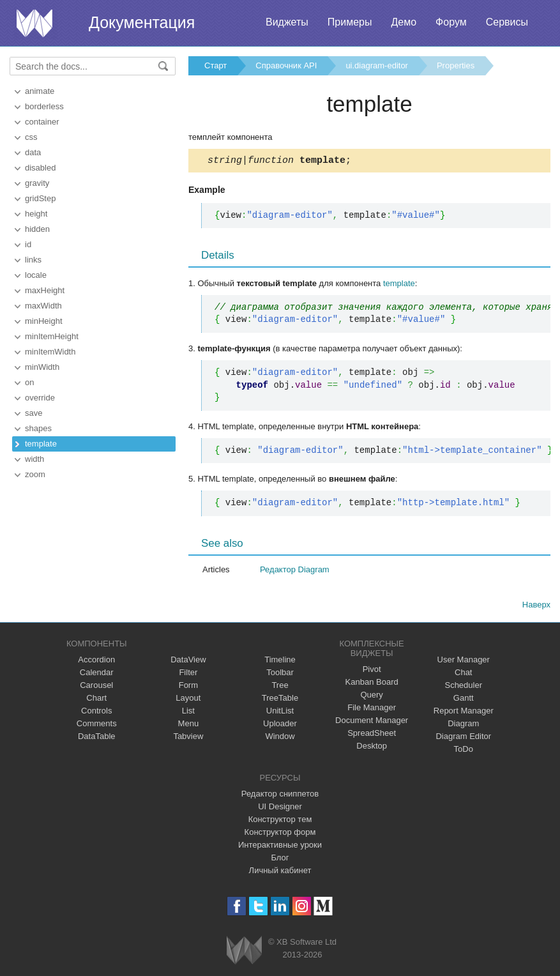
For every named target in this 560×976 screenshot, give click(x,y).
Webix (244, 952)
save (34, 413)
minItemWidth (50, 352)
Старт (216, 65)
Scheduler (463, 687)
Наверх (536, 606)
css (31, 137)
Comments (97, 725)
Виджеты (287, 22)
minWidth (42, 367)
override (40, 398)
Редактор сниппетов (280, 796)
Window (280, 738)
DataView (188, 661)
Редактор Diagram (295, 571)
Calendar (97, 674)
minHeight (44, 321)
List (188, 713)
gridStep (40, 198)
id (28, 244)
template (41, 444)
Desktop (372, 748)
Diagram (463, 725)
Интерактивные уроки (280, 847)
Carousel (96, 687)
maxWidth (43, 306)
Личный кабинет (280, 872)
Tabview (188, 738)
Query (371, 697)
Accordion (96, 661)
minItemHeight (52, 336)
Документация (142, 22)
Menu (189, 725)
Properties (456, 65)
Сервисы (507, 22)
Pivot (372, 671)
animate (40, 91)
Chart (96, 700)
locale (36, 275)
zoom (35, 474)
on (29, 382)
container (42, 122)
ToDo (464, 751)
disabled (40, 168)
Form (188, 687)
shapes (38, 428)
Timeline (280, 661)
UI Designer (280, 808)
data (33, 152)
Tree (280, 687)
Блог (280, 859)
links (33, 260)
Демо (404, 22)
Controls (96, 713)
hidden (37, 229)
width (34, 459)
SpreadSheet (372, 735)
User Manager (464, 661)
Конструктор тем (280, 821)
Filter (188, 674)
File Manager (372, 709)
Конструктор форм (280, 834)
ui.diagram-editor (377, 65)
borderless (44, 106)
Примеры (350, 22)
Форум (451, 22)
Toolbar (280, 674)
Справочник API (286, 65)
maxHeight (45, 290)
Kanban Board (372, 684)
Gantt (464, 700)
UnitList (280, 713)
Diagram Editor (463, 738)
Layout (188, 700)
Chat (463, 674)
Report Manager (464, 713)
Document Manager (372, 722)
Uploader (280, 725)
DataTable (97, 738)
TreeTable (280, 700)
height (36, 214)
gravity (37, 183)
